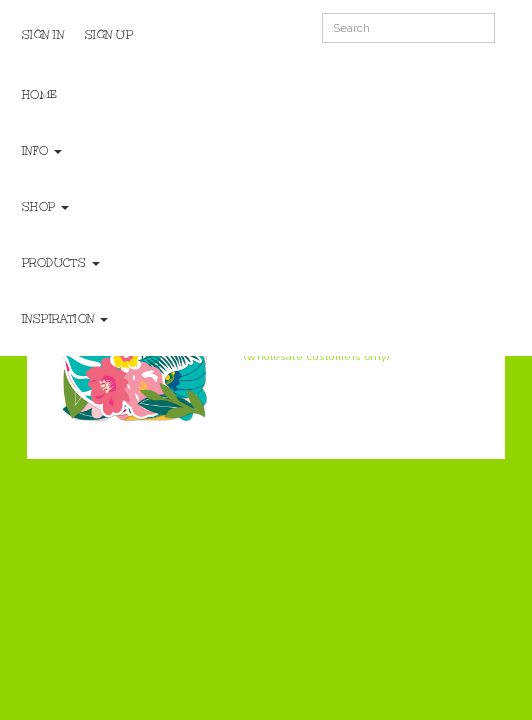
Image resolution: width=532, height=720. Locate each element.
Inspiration (65, 319)
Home (40, 95)
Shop (46, 207)
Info (42, 151)
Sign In (43, 35)
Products (61, 263)
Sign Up (109, 35)
